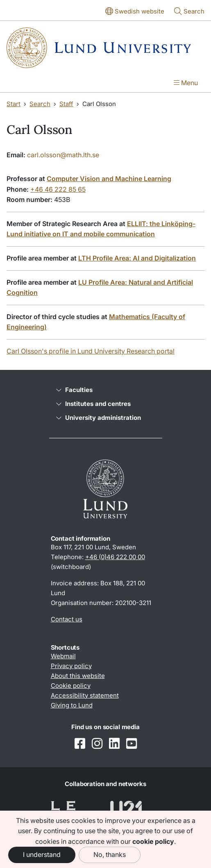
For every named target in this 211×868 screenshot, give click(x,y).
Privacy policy (71, 666)
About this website (78, 676)
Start (14, 104)
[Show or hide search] (189, 12)
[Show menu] (186, 84)
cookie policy (153, 841)
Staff (66, 104)
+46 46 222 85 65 (58, 189)
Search (40, 104)
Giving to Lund (72, 705)
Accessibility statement (85, 695)
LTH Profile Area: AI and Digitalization (137, 258)
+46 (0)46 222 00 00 (115, 557)
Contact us (67, 619)
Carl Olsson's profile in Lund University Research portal (91, 351)
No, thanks (110, 854)
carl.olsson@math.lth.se (63, 155)
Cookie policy (71, 686)
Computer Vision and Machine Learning (109, 179)
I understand (42, 854)
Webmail (63, 656)
